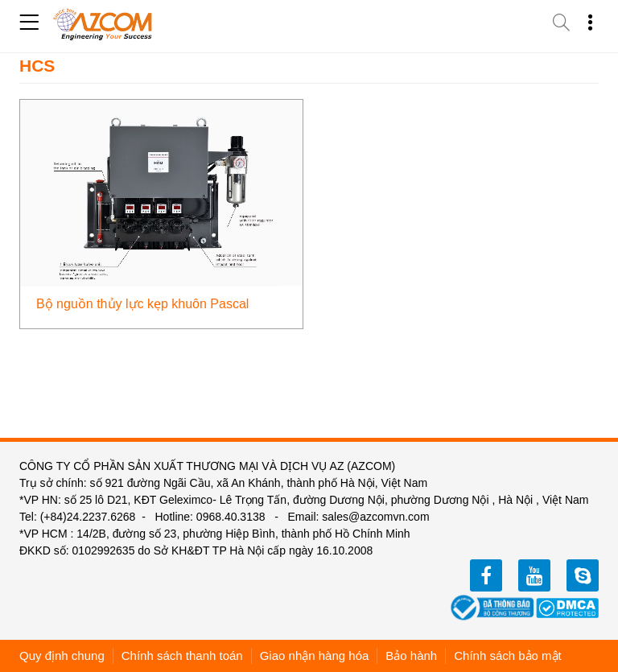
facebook (486, 575)
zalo (583, 575)
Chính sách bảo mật (508, 656)
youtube (534, 575)
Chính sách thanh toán (182, 656)
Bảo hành (411, 656)
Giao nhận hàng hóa (315, 656)
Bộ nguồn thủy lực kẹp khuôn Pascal (142, 304)
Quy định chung (62, 656)
